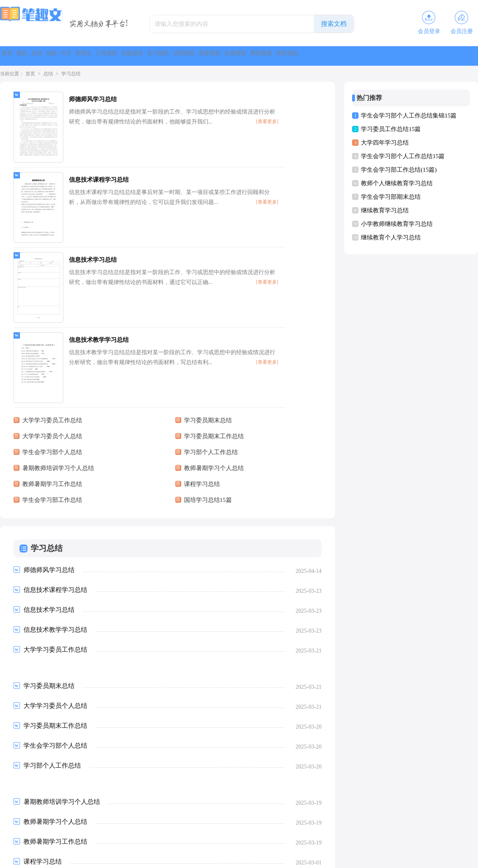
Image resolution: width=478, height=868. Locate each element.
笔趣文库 (229, 858)
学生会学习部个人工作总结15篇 (403, 156)
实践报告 (241, 56)
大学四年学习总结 (385, 143)
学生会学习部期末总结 (391, 197)
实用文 (161, 56)
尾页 (143, 802)
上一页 (35, 802)
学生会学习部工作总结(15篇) (399, 170)
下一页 (118, 802)
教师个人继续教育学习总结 (397, 183)
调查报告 (365, 56)
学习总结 (71, 74)
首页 (14, 56)
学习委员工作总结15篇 (391, 129)
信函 (100, 56)
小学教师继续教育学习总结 (397, 224)
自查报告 (406, 56)
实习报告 (282, 56)
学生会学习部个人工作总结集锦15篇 (409, 116)
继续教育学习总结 (385, 210)
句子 (129, 56)
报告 (43, 56)
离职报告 (448, 56)
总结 (72, 56)
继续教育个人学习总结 (391, 237)
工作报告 (199, 56)
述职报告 (323, 56)
